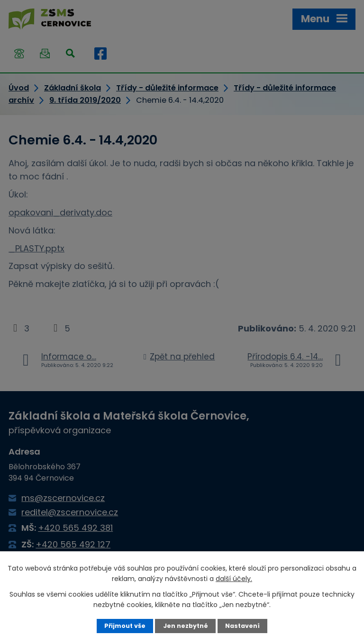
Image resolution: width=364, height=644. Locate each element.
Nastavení (242, 626)
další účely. (234, 579)
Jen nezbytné (186, 626)
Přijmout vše (125, 626)
